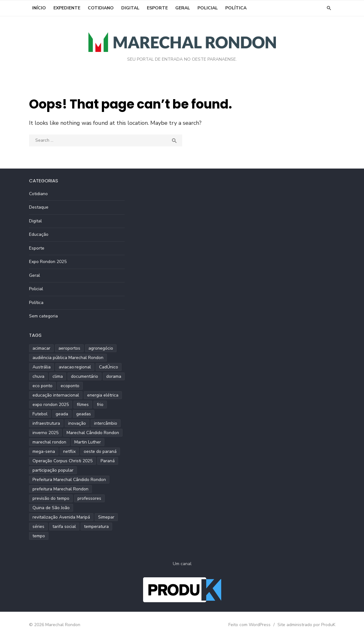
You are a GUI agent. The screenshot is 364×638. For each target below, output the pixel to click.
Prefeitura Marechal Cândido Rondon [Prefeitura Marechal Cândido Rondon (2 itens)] (69, 480)
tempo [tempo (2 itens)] (39, 536)
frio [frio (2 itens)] (100, 405)
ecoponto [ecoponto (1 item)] (70, 386)
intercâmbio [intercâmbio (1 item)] (106, 423)
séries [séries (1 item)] (38, 527)
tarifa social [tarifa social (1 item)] (64, 527)
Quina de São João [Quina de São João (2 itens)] (51, 508)
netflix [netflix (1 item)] (69, 451)
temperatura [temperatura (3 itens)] (96, 527)
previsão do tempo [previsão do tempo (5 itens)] (51, 498)
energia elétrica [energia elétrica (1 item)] (103, 395)
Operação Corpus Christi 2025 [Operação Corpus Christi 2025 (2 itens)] (62, 461)
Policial (208, 8)
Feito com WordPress (249, 625)
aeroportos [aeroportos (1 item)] (69, 348)
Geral (183, 8)
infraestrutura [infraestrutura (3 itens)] (46, 423)
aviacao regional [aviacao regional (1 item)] (75, 367)
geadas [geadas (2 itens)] (84, 414)
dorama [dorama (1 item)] (114, 376)
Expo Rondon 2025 (48, 262)
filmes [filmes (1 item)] (83, 405)
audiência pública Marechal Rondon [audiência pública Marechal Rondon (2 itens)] (68, 358)
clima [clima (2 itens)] (58, 376)
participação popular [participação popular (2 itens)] (53, 470)
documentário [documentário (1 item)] (85, 376)
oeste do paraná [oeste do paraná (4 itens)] (100, 451)
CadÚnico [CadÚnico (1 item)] (109, 367)
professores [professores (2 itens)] (89, 498)
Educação (39, 234)
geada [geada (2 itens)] (62, 414)
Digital (130, 8)
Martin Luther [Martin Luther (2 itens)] (88, 442)
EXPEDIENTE (67, 8)
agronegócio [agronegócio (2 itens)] (101, 348)
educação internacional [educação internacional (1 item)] (56, 395)
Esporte (157, 8)
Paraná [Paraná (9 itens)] (108, 461)
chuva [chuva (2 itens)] (38, 376)
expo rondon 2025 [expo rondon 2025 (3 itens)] (51, 405)
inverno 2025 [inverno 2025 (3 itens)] (45, 433)
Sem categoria (43, 316)
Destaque (39, 207)
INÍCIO (39, 8)
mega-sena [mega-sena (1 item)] (44, 451)
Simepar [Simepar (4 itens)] (106, 517)
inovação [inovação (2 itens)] (77, 423)
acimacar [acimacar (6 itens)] (41, 348)
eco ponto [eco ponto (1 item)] (42, 386)
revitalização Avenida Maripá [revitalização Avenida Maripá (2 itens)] (61, 517)
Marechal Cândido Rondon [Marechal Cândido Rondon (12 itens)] (93, 433)
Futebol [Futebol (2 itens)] (40, 414)
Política (236, 8)
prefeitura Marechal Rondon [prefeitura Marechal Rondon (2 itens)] (60, 489)
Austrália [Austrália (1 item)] (42, 367)
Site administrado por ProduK (306, 625)
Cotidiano (101, 8)
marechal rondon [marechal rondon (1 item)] (49, 442)
